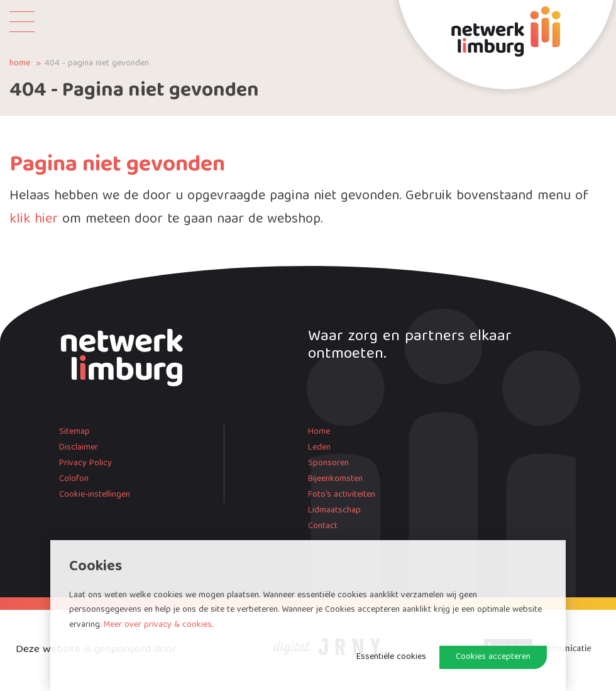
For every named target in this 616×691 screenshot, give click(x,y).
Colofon (74, 479)
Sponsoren (328, 463)
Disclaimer (79, 448)
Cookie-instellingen (95, 495)
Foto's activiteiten (342, 495)
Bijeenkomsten (335, 479)
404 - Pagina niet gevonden (97, 64)
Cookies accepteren (493, 657)
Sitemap (74, 432)
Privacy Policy (85, 463)
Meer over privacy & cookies (158, 625)
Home (20, 64)
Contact (323, 526)
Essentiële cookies (391, 657)
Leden (319, 448)
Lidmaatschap (334, 511)
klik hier (34, 220)
